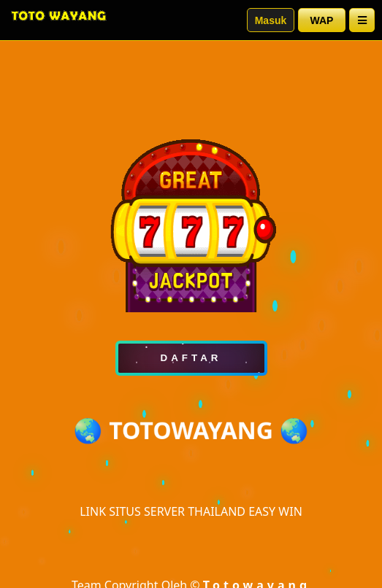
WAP (322, 20)
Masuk (271, 20)
